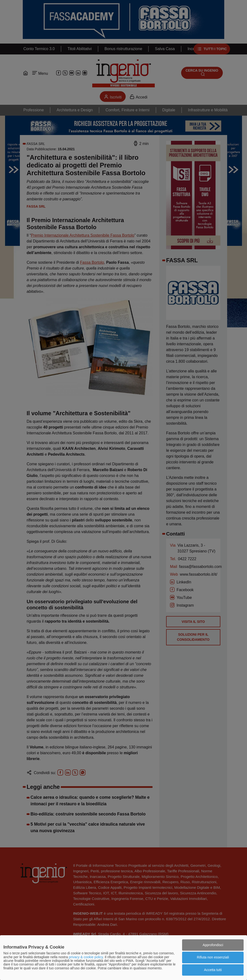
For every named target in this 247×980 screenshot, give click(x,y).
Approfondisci (213, 945)
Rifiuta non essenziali (213, 957)
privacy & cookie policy (86, 957)
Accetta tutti (213, 970)
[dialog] (123, 958)
